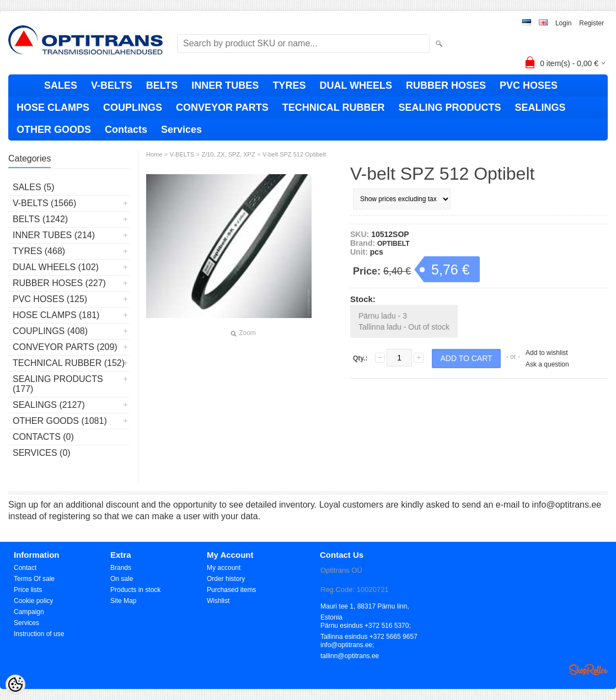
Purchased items (231, 590)
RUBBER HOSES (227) (59, 283)
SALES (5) (34, 187)
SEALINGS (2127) (49, 405)
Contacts (126, 130)
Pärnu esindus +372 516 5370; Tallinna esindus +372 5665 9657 (369, 626)
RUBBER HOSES (446, 85)
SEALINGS (540, 107)
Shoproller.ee (588, 670)
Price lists (28, 590)
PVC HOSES (529, 85)
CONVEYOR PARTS (222, 107)
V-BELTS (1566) (44, 203)
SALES (61, 85)
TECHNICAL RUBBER (334, 107)
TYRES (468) (39, 251)
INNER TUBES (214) (54, 235)
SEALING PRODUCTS (449, 107)
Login (563, 23)
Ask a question (547, 364)
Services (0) (42, 453)
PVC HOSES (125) (50, 299)
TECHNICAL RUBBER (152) (69, 363)
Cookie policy (33, 601)
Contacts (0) (43, 437)
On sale (122, 579)
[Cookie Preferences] (15, 685)
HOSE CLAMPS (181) (56, 315)
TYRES (289, 85)
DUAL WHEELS (356, 85)
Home (154, 154)
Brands (121, 568)
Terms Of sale (34, 579)
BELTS (162, 85)
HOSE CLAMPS (53, 107)
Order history (226, 579)
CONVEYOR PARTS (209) (65, 347)
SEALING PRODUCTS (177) (58, 384)
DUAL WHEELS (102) (56, 267)
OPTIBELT (393, 244)
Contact (25, 568)
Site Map (123, 601)
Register (591, 23)
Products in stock (135, 590)
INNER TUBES (225, 85)
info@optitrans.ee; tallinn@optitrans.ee (350, 646)
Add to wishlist (547, 353)
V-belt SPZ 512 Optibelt (294, 154)
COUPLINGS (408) (50, 331)
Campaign (29, 612)
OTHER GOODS (54, 130)
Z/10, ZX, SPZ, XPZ (228, 154)
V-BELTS (112, 85)
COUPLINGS (133, 107)
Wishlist (218, 601)
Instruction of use (39, 634)
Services (181, 130)
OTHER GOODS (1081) (60, 421)
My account (224, 568)
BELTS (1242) (40, 219)
